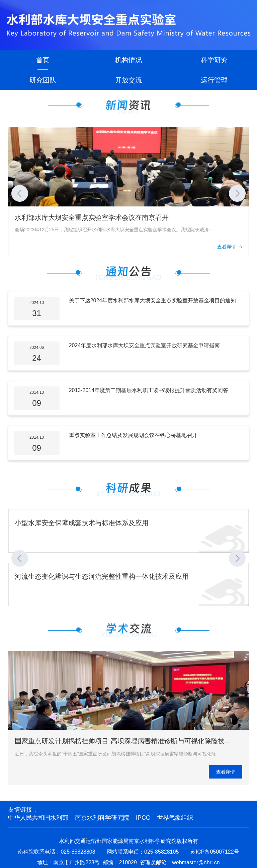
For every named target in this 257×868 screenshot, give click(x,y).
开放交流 (128, 80)
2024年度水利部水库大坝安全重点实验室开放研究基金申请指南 (145, 345)
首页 (43, 60)
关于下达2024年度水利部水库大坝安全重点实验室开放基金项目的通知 (153, 300)
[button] (20, 193)
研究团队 (43, 80)
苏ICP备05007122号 (215, 852)
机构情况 (128, 60)
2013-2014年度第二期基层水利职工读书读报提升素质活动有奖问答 (149, 390)
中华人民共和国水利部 (38, 818)
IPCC (143, 818)
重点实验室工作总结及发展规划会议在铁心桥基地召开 (133, 435)
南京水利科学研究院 (102, 818)
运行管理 (214, 80)
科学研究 (214, 60)
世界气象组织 (175, 818)
